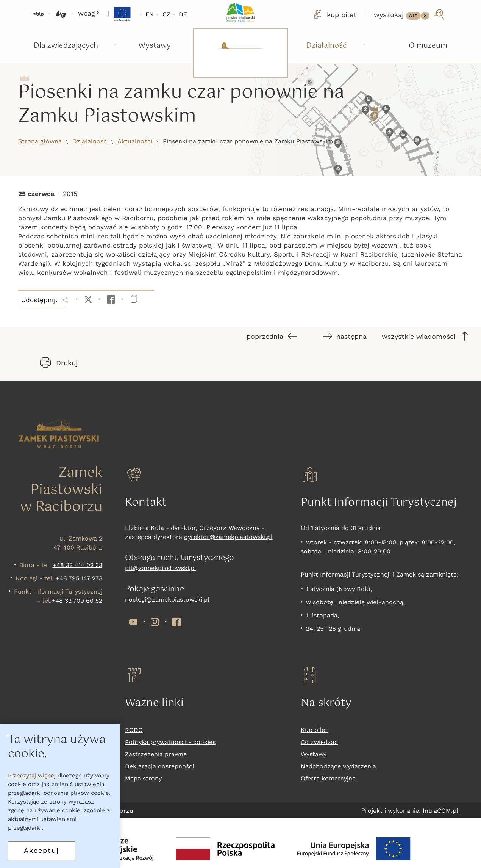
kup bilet (334, 14)
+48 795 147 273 (79, 578)
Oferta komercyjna (328, 778)
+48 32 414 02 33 (77, 565)
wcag (89, 13)
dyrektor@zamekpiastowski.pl (228, 537)
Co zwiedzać (319, 742)
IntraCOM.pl (440, 811)
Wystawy (314, 754)
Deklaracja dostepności (159, 766)
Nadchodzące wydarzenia (338, 766)
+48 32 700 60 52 (77, 601)
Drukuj (59, 363)
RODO (134, 730)
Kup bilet (314, 730)
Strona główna (40, 141)
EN (150, 14)
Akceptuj (41, 850)
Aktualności (135, 141)
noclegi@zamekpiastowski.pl (167, 599)
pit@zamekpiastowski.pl (161, 568)
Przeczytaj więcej (32, 776)
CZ (166, 14)
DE (183, 14)
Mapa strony (143, 778)
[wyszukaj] (410, 14)
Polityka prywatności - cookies (170, 742)
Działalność (90, 141)
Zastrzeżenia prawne (156, 754)
